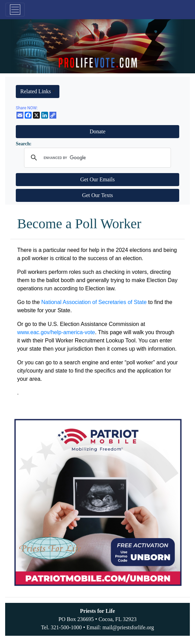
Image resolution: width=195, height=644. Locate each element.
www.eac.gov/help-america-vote (56, 332)
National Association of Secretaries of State (94, 302)
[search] (96, 158)
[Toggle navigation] (15, 10)
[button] (38, 92)
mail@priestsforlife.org (128, 627)
